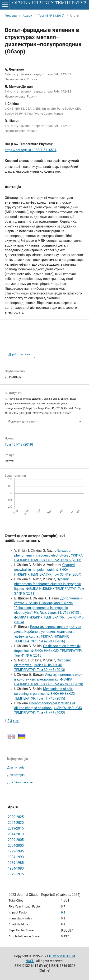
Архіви (27, 16)
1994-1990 (16, 857)
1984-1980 (16, 868)
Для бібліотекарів (20, 782)
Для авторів (16, 775)
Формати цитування (23, 421)
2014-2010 (16, 834)
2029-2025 (16, 817)
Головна (11, 16)
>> (17, 721)
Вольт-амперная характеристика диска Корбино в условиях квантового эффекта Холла (48, 632)
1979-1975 (16, 874)
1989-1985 (16, 863)
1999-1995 (16, 851)
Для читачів (16, 767)
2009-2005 (16, 840)
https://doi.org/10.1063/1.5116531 (31, 150)
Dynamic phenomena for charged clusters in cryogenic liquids (47, 584)
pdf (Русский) (21, 354)
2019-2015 (16, 828)
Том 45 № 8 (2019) (51, 16)
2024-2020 (16, 823)
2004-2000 (16, 846)
